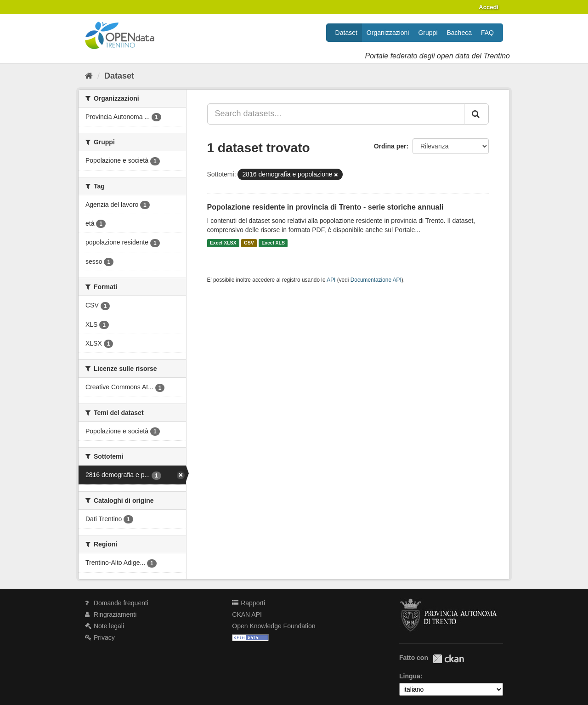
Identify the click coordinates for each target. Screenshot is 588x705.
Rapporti (249, 603)
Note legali (105, 626)
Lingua (410, 676)
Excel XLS (273, 243)
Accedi (489, 7)
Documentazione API (376, 280)
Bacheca (459, 33)
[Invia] (476, 114)
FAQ (487, 33)
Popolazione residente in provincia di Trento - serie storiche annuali (325, 207)
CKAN (448, 659)
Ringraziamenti (111, 614)
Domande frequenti (117, 603)
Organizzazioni (388, 33)
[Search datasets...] (336, 114)
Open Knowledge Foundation (274, 626)
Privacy (100, 637)
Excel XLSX (223, 243)
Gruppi (428, 33)
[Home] (89, 76)
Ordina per (390, 146)
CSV (249, 243)
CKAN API (247, 614)
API (331, 280)
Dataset (346, 33)
